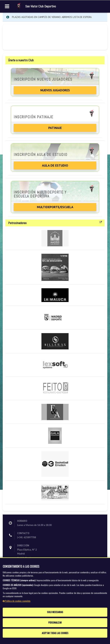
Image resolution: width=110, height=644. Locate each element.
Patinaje (55, 128)
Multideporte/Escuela (55, 207)
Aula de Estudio (55, 165)
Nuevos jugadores (55, 90)
